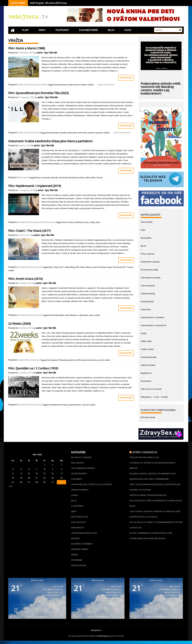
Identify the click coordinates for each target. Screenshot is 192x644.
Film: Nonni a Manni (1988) (27, 48)
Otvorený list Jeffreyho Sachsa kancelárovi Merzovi (152, 466)
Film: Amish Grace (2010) (25, 278)
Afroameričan (53, 133)
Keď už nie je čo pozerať (151, 389)
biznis (65, 222)
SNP (87, 178)
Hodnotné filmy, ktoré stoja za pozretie (91, 484)
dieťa (71, 222)
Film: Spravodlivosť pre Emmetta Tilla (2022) (38, 93)
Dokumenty (23, 178)
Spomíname (146, 381)
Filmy (25, 30)
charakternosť (55, 405)
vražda (91, 85)
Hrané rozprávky (148, 286)
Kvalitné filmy (24, 85)
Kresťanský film (25, 222)
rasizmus (99, 133)
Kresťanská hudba (149, 357)
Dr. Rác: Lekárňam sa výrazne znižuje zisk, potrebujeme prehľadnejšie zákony (151, 536)
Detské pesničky (148, 294)
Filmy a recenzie (148, 254)
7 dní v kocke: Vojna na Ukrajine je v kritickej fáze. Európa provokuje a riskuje (155, 514)
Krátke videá (146, 341)
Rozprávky (62, 30)
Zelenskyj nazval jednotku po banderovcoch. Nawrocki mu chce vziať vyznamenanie (153, 476)
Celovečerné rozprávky (151, 278)
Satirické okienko (148, 365)
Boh (51, 267)
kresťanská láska (57, 315)
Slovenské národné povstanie (72, 178)
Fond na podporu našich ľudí (144, 457)
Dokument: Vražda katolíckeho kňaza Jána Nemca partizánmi (50, 141)
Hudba (74, 495)
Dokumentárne (88, 30)
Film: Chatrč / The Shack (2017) (29, 230)
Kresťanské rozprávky (150, 262)
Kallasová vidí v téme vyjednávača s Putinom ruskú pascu (156, 503)
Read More (126, 78)
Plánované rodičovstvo (88, 360)
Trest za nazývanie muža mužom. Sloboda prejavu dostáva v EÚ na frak (155, 487)
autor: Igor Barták (47, 53)
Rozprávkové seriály (149, 270)
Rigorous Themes (116, 636)
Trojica (130, 267)
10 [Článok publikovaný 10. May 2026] (61, 469)
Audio (128, 30)
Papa (110, 267)
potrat (86, 222)
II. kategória (77, 506)
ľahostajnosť (53, 360)
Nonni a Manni (81, 85)
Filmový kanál (147, 222)
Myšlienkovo (146, 373)
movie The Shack (99, 267)
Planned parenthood (68, 360)
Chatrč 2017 (59, 267)
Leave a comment (106, 85)
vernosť (85, 405)
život (98, 222)
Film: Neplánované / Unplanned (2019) (35, 185)
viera (91, 315)
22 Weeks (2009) (19, 323)
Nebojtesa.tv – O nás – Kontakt (154, 397)
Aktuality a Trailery (81, 457)
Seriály (44, 85)
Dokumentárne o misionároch (154, 325)
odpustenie (83, 315)
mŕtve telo (82, 133)
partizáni (54, 178)
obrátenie (78, 222)
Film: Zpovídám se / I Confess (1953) (33, 368)
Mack (88, 267)
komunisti (45, 178)
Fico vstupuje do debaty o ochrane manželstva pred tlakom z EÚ (156, 525)
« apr (10, 486)
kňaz (38, 178)
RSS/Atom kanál (148, 417)
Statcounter (5, 642)
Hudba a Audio (147, 349)
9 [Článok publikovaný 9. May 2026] (53, 469)
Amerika (64, 133)
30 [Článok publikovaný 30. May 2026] (52, 482)
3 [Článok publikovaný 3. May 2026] (61, 465)
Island (71, 85)
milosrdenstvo (71, 315)
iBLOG (111, 30)
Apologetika (146, 238)
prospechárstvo (74, 405)
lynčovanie (73, 133)
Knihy (42, 30)
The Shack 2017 (119, 267)
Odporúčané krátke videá (84, 533)
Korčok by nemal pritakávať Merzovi (148, 495)
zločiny (99, 178)
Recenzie (35, 85)
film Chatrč (81, 267)
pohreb (91, 133)
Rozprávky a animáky (82, 544)
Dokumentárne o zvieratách (153, 317)
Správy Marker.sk (145, 452)
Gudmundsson (61, 85)
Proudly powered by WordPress (82, 636)
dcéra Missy (70, 267)
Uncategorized (79, 565)
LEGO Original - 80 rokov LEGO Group (48, 3)
